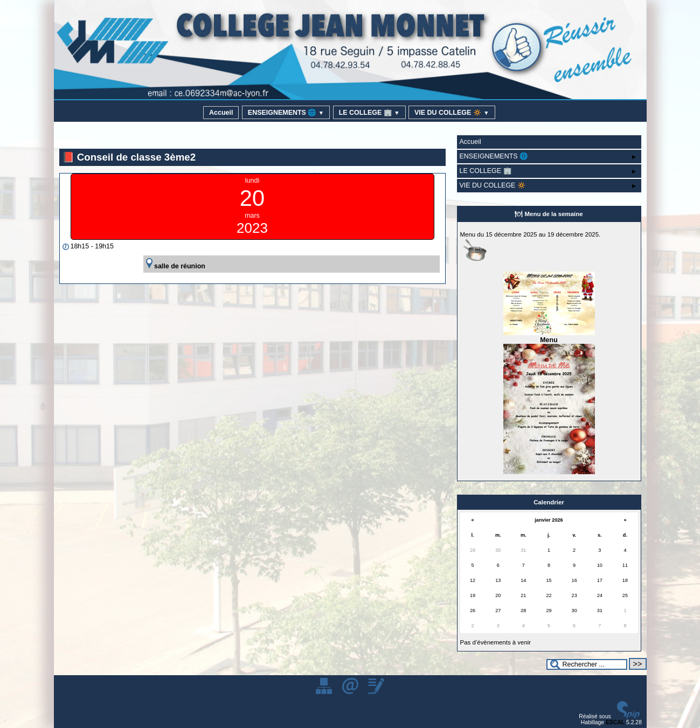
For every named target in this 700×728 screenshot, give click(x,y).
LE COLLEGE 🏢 (369, 113)
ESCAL (615, 722)
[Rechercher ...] (587, 664)
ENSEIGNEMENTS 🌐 (286, 113)
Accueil (221, 113)
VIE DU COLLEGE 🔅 (452, 113)
